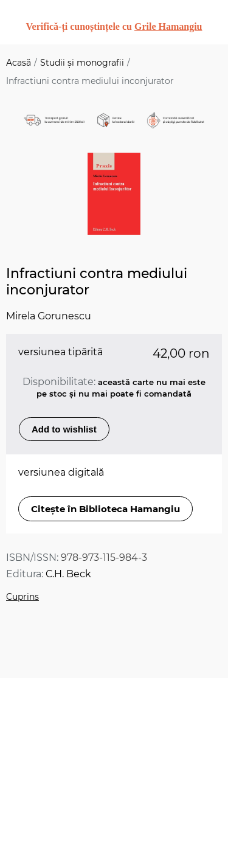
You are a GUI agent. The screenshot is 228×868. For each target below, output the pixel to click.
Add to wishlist (64, 429)
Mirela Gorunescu (49, 316)
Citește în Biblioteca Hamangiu (105, 509)
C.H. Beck (68, 574)
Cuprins (22, 597)
